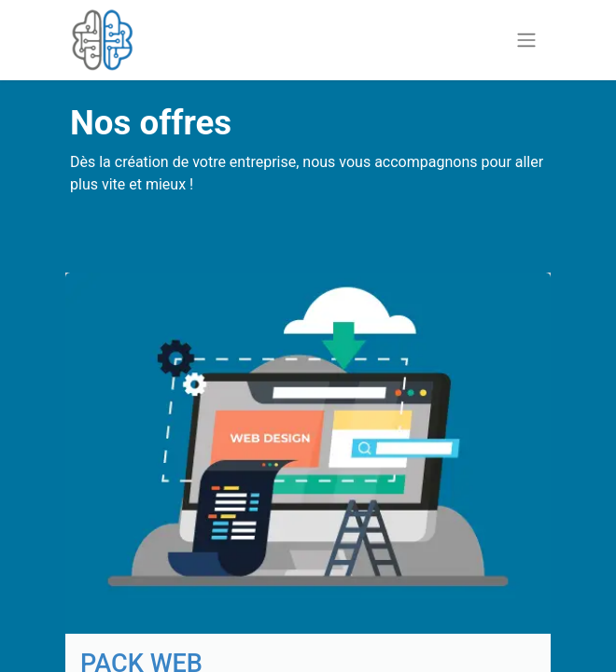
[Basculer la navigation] (526, 41)
